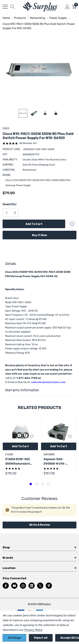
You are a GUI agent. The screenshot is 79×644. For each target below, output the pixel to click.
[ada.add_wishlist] (32, 436)
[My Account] (67, 7)
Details (11, 264)
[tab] (31, 484)
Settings (14, 638)
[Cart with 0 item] (74, 7)
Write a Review (40, 525)
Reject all (41, 638)
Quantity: (10, 204)
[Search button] (13, 7)
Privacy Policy (33, 630)
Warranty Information (22, 390)
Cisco (6, 129)
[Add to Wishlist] (72, 224)
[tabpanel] (20, 447)
